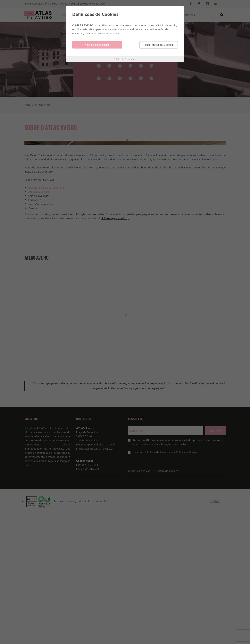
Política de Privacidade (125, 59)
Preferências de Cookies (159, 45)
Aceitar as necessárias (97, 45)
